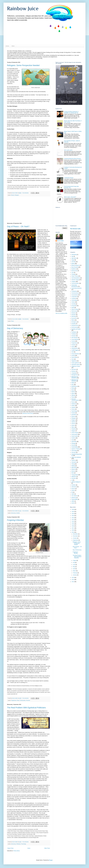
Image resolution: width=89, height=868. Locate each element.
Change (73, 274)
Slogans (73, 431)
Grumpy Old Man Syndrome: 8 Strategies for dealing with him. (71, 112)
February (75, 573)
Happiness (74, 361)
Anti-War (73, 262)
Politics (73, 406)
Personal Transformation (75, 400)
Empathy (74, 324)
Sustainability (75, 447)
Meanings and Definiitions (75, 377)
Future (73, 347)
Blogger (51, 860)
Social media (75, 436)
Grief (73, 352)
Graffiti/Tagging (75, 350)
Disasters (74, 315)
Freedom (74, 345)
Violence (73, 460)
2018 (73, 526)
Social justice (23, 700)
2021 (73, 520)
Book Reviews (75, 267)
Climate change (75, 280)
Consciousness (75, 293)
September (76, 540)
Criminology (74, 300)
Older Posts (47, 848)
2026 (73, 509)
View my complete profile (61, 313)
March (75, 571)
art (72, 480)
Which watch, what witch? (70, 197)
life (72, 492)
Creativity (74, 299)
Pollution (73, 407)
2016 (73, 530)
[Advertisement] (29, 210)
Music (73, 390)
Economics (74, 318)
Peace (12, 321)
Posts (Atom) (17, 851)
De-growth (74, 306)
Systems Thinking (76, 449)
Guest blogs (74, 357)
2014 (73, 578)
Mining (73, 388)
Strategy (73, 443)
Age (72, 256)
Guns (73, 359)
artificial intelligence (76, 482)
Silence (73, 427)
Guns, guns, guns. (68, 150)
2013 (73, 580)
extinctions (74, 487)
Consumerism (75, 295)
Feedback (74, 334)
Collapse (74, 282)
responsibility (75, 499)
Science (73, 424)
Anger (73, 260)
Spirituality (74, 442)
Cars (73, 273)
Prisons (73, 409)
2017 (73, 528)
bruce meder (60, 241)
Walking (73, 466)
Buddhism (74, 269)
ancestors (74, 478)
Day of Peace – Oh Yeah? (18, 226)
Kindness (74, 371)
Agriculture (74, 258)
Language (74, 373)
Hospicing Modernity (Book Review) (72, 159)
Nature (73, 394)
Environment (74, 327)
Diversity (73, 316)
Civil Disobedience (76, 278)
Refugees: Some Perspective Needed (23, 65)
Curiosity (74, 304)
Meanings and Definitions (75, 380)
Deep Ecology (75, 309)
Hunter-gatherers (75, 363)
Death (73, 308)
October (75, 538)
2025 (73, 512)
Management (75, 375)
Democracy (13, 513)
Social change (75, 433)
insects (73, 490)
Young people (75, 475)
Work (73, 473)
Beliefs (73, 264)
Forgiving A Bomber (16, 520)
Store (13, 46)
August (75, 560)
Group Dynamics (75, 354)
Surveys (73, 445)
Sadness (74, 422)
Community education (77, 288)
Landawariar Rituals (69, 178)
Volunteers (74, 462)
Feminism (74, 336)
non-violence (74, 496)
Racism (13, 195)
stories (73, 503)
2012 (73, 582)
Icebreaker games (76, 365)
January (75, 575)
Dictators (74, 313)
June (74, 565)
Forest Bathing (75, 339)
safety (73, 501)
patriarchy (74, 498)
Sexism (73, 425)
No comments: (26, 193)
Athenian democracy (28, 413)
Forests (73, 341)
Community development (75, 286)
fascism (73, 489)
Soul (73, 440)
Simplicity (74, 429)
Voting (73, 464)
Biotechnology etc (76, 265)
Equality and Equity (76, 329)
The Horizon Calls (75, 229)
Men (72, 385)
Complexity (74, 291)
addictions (74, 477)
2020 (73, 522)
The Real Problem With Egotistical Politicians (26, 708)
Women (73, 471)
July (74, 563)
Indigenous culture (76, 366)
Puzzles (73, 413)
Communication (75, 283)
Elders (73, 320)
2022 (73, 518)
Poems (73, 402)
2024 (73, 514)
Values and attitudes (76, 457)
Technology (74, 451)
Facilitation (74, 332)
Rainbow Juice (23, 8)
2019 (73, 524)
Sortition (18, 513)
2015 (73, 532)
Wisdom (73, 469)
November (76, 536)
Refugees (17, 195)
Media (73, 383)
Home (7, 46)
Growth (73, 356)
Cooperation (74, 297)
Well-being (74, 468)
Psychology (24, 844)
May (74, 567)
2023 (73, 516)
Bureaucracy (74, 271)
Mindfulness (74, 386)
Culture (73, 302)
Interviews (74, 369)
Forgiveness (14, 700)
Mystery (73, 392)
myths (73, 494)
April (74, 569)
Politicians (19, 844)
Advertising (74, 255)
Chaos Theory (75, 276)
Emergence (74, 322)
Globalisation (75, 348)
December (76, 534)
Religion (73, 420)
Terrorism (28, 700)
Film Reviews (75, 338)
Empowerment (75, 325)
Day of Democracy (15, 328)
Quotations (74, 415)
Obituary (73, 395)
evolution (74, 485)
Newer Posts (10, 848)
